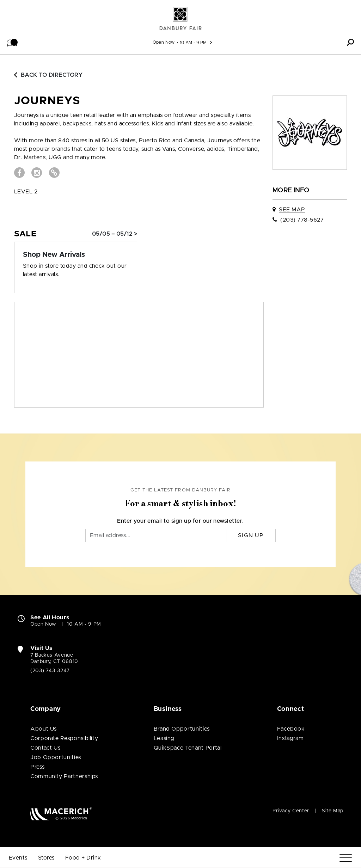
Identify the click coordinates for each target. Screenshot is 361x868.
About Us (44, 729)
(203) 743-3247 (50, 671)
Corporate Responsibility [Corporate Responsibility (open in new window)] (64, 738)
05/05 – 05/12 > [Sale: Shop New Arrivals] (115, 234)
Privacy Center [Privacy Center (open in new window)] (291, 811)
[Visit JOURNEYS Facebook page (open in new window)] (19, 173)
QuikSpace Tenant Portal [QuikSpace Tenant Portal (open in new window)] (188, 748)
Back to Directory (48, 75)
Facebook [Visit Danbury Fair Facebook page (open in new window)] (291, 729)
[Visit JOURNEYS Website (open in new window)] (54, 173)
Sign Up (251, 535)
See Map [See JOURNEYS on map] (292, 210)
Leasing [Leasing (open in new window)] (164, 738)
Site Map (333, 811)
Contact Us (45, 748)
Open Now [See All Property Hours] (164, 42)
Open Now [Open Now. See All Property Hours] (43, 624)
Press (37, 767)
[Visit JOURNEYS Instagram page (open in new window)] (37, 173)
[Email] (156, 535)
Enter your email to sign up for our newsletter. (180, 521)
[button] (12, 42)
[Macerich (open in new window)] (61, 814)
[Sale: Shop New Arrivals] (76, 255)
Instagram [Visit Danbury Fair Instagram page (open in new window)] (290, 738)
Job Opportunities (56, 757)
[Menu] (346, 858)
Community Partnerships (64, 776)
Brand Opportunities (182, 729)
